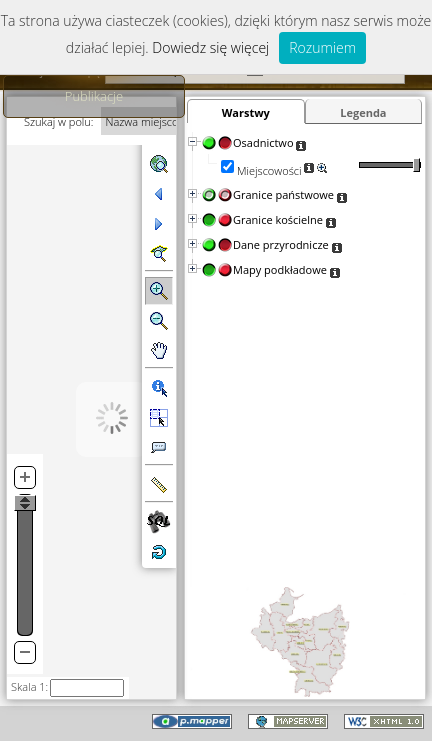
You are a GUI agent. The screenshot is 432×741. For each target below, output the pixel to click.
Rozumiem (322, 47)
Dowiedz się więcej (210, 47)
